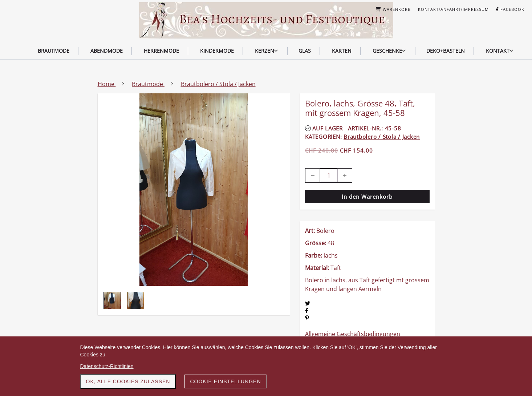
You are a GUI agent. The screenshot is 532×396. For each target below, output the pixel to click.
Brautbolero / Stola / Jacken (382, 137)
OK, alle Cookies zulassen (128, 381)
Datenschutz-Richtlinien (107, 366)
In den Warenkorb (367, 197)
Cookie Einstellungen (225, 381)
